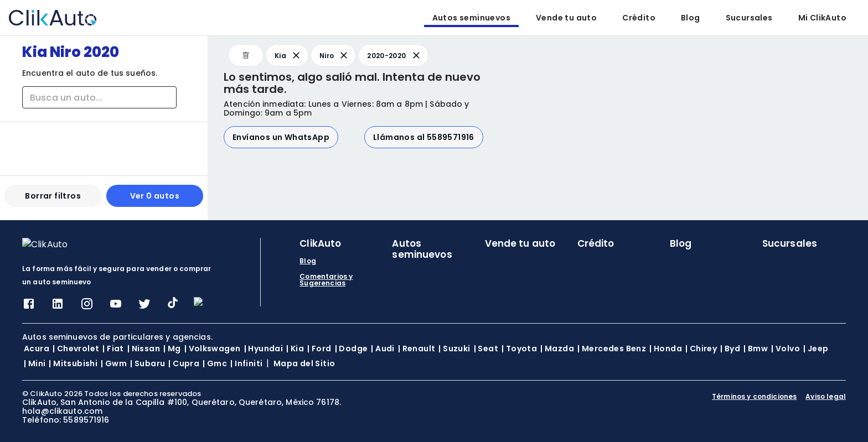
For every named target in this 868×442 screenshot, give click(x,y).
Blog (691, 18)
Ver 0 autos (155, 200)
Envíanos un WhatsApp (281, 137)
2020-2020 (394, 55)
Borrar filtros (53, 200)
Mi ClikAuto (822, 18)
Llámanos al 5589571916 (424, 137)
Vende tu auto (566, 18)
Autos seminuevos (471, 18)
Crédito (639, 18)
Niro (334, 55)
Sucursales (749, 18)
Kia (288, 55)
